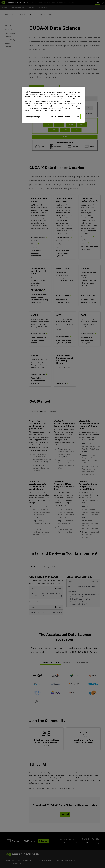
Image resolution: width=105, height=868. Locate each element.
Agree (77, 117)
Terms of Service (31, 108)
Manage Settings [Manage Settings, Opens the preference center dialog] (33, 117)
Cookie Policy (46, 106)
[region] (53, 105)
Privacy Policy (33, 106)
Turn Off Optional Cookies (60, 117)
